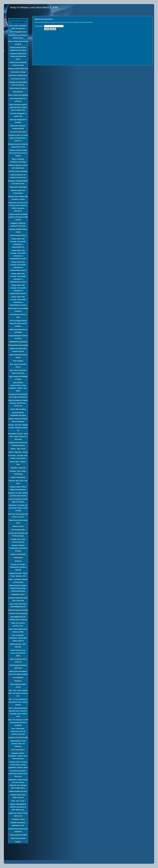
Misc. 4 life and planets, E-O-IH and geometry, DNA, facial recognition (18, 723)
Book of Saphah (18, 361)
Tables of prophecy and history (18, 610)
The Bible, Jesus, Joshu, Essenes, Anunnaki (18, 541)
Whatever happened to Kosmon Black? (18, 192)
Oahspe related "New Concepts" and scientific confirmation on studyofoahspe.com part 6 (18, 301)
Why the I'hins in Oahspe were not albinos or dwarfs (18, 198)
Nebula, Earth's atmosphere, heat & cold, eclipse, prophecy (18, 673)
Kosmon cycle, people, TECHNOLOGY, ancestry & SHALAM (18, 567)
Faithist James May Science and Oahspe (18, 331)
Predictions (18, 681)
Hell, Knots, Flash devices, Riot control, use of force (18, 515)
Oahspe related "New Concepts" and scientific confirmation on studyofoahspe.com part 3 (18, 266)
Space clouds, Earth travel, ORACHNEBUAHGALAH (18, 605)
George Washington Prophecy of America (18, 337)
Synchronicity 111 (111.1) (18, 235)
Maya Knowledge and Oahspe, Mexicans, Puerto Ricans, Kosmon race (18, 403)
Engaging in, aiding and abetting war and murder (18, 225)
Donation (18, 842)
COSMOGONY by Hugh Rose (18, 342)
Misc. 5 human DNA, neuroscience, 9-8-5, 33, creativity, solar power (18, 731)
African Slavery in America (18, 88)
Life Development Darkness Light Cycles (18, 667)
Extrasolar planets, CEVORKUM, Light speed (18, 414)
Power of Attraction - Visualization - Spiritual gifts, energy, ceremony (18, 638)
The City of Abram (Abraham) (18, 171)
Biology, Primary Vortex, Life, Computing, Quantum (18, 444)
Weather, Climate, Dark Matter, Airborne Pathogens (18, 420)
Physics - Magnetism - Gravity (18, 452)
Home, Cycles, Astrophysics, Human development (18, 21)
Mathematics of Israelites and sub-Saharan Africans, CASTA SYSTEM (18, 508)
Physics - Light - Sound (18, 449)
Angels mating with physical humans (18, 356)
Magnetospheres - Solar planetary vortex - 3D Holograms (18, 744)
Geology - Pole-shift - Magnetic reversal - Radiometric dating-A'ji (18, 428)
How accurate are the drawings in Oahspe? (18, 310)
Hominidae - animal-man (18, 468)
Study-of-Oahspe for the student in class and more (18, 176)
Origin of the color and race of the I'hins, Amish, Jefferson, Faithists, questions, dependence (18, 207)
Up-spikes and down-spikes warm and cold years (18, 84)
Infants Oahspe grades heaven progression (18, 830)
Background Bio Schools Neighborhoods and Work (18, 49)
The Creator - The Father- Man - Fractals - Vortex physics (18, 457)
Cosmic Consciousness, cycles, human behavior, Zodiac (18, 653)
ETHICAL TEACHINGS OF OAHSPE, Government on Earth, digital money (18, 807)
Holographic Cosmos (18, 594)
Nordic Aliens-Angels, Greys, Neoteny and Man (18, 631)
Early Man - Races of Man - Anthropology (18, 473)
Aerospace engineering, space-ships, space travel (18, 599)
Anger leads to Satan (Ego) (18, 187)
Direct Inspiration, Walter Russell (18, 686)
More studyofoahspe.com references (18, 100)
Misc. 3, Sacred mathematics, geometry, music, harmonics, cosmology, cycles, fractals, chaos (18, 712)
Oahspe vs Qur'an (18, 526)
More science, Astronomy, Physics (18, 366)
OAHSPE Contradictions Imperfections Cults (18, 824)
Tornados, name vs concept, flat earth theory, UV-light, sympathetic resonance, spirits (18, 765)
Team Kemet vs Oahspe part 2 (18, 75)
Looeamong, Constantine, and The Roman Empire (18, 535)
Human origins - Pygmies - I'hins (18, 463)
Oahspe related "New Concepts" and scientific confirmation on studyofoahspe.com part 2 (18, 255)
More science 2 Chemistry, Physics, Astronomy (18, 372)
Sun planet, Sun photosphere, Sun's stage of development (18, 396)
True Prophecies (18, 678)
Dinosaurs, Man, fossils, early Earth (18, 482)
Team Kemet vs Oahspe (18, 72)
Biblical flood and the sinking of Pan (18, 522)
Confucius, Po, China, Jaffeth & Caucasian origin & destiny (18, 494)
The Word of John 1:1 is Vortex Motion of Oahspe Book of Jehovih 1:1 (18, 138)
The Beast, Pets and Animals (18, 614)
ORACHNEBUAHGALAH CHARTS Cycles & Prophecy (18, 618)
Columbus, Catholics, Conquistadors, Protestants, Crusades (18, 548)
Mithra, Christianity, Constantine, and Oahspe (18, 161)
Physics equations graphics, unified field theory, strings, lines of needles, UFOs (18, 107)
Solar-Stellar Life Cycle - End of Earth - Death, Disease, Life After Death (18, 437)
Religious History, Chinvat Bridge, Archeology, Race (18, 488)
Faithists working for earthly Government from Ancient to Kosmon (18, 153)
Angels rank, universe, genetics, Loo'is (18, 624)
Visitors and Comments (18, 838)
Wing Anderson (18, 92)
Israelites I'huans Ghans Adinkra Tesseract (18, 796)
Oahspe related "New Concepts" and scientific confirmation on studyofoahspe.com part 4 (18, 278)
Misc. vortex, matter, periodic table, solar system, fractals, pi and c (18, 693)
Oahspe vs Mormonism (18, 477)
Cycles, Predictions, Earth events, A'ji (18, 661)
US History (18, 561)
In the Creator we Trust (18, 79)
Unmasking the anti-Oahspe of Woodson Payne (18, 37)
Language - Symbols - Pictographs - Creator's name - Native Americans (18, 756)
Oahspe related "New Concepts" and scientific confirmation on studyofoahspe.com (18, 243)
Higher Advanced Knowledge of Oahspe (18, 378)
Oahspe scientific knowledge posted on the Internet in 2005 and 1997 (18, 217)
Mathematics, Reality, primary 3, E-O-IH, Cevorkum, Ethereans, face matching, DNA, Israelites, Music (18, 784)
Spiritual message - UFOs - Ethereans (18, 646)
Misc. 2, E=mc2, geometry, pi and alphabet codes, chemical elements (18, 702)
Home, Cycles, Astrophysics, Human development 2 (18, 27)
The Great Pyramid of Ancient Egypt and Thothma (18, 500)
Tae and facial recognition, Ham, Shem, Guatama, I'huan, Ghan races (18, 774)
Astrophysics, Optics (18, 819)
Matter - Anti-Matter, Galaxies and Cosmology (18, 581)
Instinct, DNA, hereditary (18, 409)
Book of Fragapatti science (18, 32)
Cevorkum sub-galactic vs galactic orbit (18, 115)
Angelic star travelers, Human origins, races (18, 815)
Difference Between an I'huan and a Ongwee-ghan (18, 167)
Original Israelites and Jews (18, 791)
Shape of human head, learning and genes (18, 43)
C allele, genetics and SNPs (18, 835)
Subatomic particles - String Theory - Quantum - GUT (18, 575)
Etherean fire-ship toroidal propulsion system (18, 350)
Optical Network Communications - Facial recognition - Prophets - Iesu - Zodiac (18, 387)
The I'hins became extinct (18, 132)
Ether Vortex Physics (18, 750)
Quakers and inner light (18, 554)
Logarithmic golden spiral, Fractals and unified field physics (18, 56)
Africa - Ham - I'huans (18, 801)
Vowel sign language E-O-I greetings (18, 121)
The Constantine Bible (18, 530)
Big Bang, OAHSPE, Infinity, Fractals (18, 231)
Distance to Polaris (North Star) (18, 69)
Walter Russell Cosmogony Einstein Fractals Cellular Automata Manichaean (18, 588)
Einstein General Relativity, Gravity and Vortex (18, 64)
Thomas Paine (18, 558)
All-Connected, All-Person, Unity (18, 316)
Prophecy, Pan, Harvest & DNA (18, 738)
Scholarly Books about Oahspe (18, 345)
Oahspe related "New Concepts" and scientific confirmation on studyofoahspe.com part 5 (18, 289)
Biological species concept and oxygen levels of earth (18, 146)
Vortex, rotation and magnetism (18, 95)
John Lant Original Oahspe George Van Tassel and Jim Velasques (18, 323)
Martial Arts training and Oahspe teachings (18, 127)
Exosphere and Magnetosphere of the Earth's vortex (18, 182)
